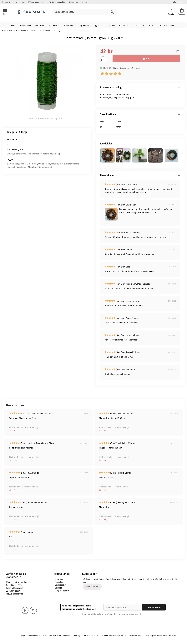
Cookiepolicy (61, 585)
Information (177, 2)
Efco (9, 144)
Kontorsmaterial (125, 25)
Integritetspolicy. (136, 614)
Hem (4, 30)
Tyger (97, 25)
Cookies (58, 588)
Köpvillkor (59, 582)
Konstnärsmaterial (167, 25)
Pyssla (13, 25)
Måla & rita (39, 25)
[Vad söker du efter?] (85, 12)
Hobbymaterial (25, 25)
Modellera (140, 25)
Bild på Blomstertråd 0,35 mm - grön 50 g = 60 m (45, 119)
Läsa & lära (152, 25)
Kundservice (60, 579)
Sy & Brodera (85, 25)
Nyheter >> (74, 2)
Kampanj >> (87, 2)
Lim (104, 25)
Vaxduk (112, 25)
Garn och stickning (69, 25)
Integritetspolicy (62, 591)
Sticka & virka (53, 25)
